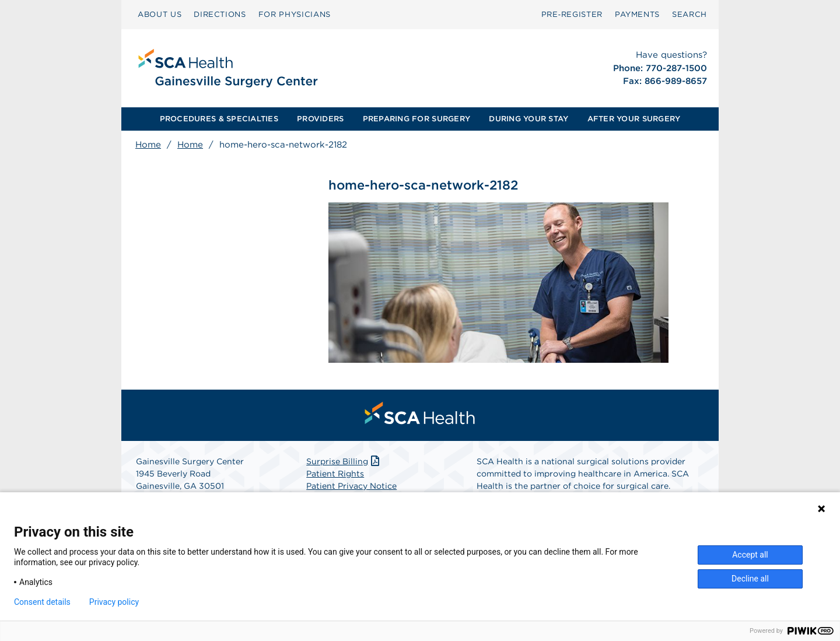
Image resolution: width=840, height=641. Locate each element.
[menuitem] (160, 15)
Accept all (750, 555)
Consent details (42, 602)
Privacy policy (114, 602)
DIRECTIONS (220, 14)
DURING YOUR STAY (528, 119)
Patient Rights (335, 474)
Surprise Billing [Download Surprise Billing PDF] (344, 461)
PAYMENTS (637, 14)
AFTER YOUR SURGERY (634, 119)
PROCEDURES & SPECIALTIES (219, 119)
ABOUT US (160, 14)
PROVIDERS (320, 119)
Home (148, 145)
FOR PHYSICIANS (295, 14)
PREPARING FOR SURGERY (416, 119)
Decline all (750, 579)
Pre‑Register (572, 14)
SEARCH (689, 14)
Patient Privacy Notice (351, 486)
